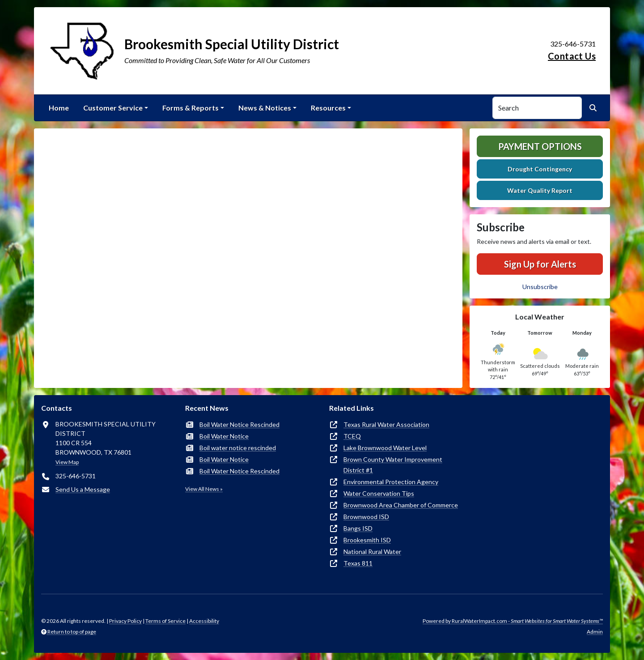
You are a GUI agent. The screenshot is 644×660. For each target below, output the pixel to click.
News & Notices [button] (265, 108)
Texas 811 (358, 563)
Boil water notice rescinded (238, 448)
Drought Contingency (540, 169)
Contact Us (572, 56)
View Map (67, 462)
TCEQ (352, 436)
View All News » (204, 489)
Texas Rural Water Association (386, 424)
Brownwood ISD (366, 517)
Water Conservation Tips (379, 493)
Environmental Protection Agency (391, 482)
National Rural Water (372, 551)
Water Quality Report (540, 190)
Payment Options (540, 146)
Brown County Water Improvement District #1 (393, 465)
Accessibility (204, 621)
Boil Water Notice (224, 436)
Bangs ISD (358, 528)
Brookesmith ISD (367, 540)
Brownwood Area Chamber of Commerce (401, 505)
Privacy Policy (125, 621)
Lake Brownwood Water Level (385, 448)
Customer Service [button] (113, 108)
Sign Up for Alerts (540, 264)
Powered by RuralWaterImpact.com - (513, 621)
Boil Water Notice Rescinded (239, 424)
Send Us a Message (83, 489)
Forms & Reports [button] (191, 108)
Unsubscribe (540, 287)
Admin (595, 632)
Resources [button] (328, 108)
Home (59, 108)
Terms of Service (165, 621)
